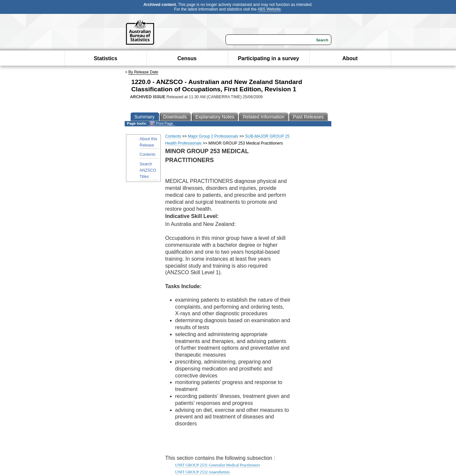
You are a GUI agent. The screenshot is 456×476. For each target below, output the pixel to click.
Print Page (161, 124)
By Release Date (143, 72)
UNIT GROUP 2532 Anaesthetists (203, 472)
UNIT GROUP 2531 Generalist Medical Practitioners (218, 465)
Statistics (105, 58)
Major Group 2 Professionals (213, 136)
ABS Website (269, 9)
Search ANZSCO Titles (148, 170)
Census (187, 58)
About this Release (148, 142)
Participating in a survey (268, 58)
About (350, 58)
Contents (147, 154)
